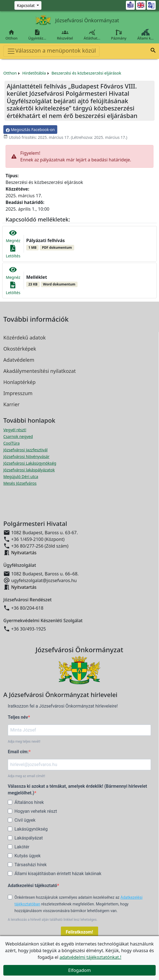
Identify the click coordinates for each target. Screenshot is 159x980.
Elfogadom (79, 970)
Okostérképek (20, 349)
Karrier (11, 404)
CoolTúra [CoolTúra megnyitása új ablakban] (12, 443)
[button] (153, 51)
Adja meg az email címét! (26, 776)
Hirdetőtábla (34, 73)
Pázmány (119, 35)
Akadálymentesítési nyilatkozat (39, 371)
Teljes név (18, 717)
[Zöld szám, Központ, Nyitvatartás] (28, 5)
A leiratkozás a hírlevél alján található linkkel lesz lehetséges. (53, 920)
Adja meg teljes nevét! (24, 742)
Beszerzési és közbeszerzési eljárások (86, 73)
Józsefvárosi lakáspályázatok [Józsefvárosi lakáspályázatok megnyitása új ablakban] (29, 470)
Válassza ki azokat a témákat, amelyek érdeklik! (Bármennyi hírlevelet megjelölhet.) (77, 790)
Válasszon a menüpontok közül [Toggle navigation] (51, 51)
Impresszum (18, 393)
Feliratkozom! (79, 932)
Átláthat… (92, 35)
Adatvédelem (19, 360)
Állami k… (145, 35)
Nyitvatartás (24, 553)
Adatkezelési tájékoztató (32, 886)
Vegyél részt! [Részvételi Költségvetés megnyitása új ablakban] (15, 430)
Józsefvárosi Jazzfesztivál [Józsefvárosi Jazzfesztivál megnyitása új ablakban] (25, 450)
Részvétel (65, 35)
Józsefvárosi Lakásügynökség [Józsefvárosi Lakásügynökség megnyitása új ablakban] (30, 463)
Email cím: (18, 752)
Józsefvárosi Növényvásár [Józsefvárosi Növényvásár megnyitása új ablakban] (26, 456)
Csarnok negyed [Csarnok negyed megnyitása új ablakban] (18, 436)
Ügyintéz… (37, 35)
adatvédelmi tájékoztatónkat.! (90, 957)
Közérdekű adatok (24, 338)
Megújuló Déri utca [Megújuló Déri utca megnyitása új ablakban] (21, 477)
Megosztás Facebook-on (30, 130)
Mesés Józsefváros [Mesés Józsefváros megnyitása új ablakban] (20, 483)
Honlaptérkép (19, 382)
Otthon (11, 35)
